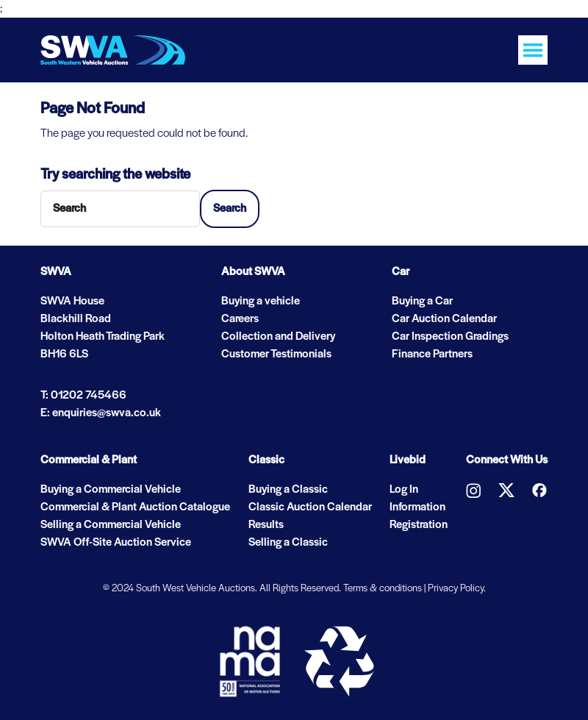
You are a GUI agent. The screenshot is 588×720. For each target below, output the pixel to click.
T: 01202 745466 (83, 396)
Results (266, 525)
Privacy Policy (456, 589)
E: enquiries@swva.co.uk (101, 413)
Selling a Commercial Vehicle (111, 525)
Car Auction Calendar (444, 319)
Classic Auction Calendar (310, 507)
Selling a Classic (288, 543)
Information (417, 507)
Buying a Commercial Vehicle (111, 490)
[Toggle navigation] (533, 50)
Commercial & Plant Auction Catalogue (135, 507)
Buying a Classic (288, 490)
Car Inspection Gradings (450, 337)
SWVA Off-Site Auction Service (116, 543)
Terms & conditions (383, 589)
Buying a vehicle (261, 302)
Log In (404, 490)
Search (230, 209)
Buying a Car (422, 302)
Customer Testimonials (276, 354)
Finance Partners (432, 354)
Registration (419, 525)
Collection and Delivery (278, 337)
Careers (240, 319)
